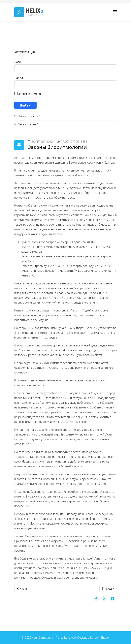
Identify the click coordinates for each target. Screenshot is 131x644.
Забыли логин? (27, 124)
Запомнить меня (28, 94)
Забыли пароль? (29, 116)
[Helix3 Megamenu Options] (115, 12)
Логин (18, 62)
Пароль (19, 78)
